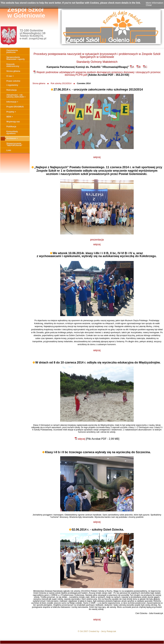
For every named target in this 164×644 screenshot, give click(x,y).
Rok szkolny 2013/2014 (61, 83)
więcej (97, 157)
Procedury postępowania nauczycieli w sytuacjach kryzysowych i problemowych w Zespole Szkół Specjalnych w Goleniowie (97, 55)
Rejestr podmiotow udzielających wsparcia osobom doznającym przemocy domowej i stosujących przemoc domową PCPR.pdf (97, 74)
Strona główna (39, 83)
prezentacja (97, 240)
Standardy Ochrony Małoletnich (97, 62)
